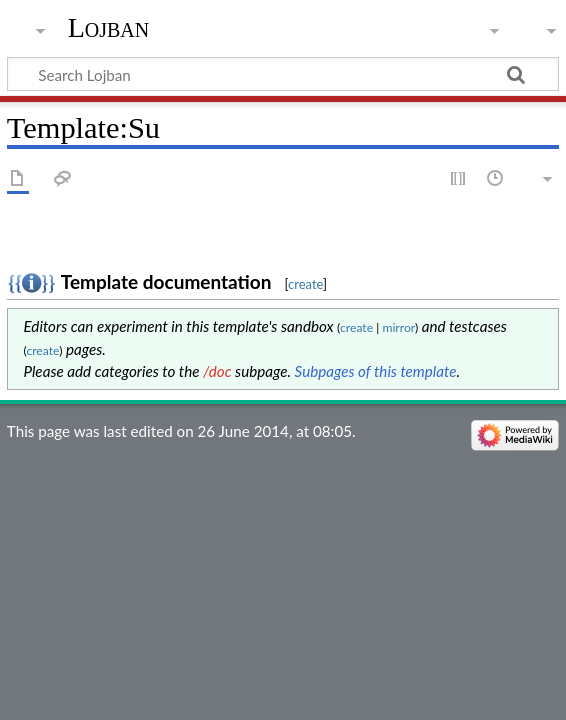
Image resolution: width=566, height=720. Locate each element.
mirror (398, 327)
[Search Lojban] (283, 74)
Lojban (109, 27)
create (305, 284)
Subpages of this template (376, 371)
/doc (217, 371)
